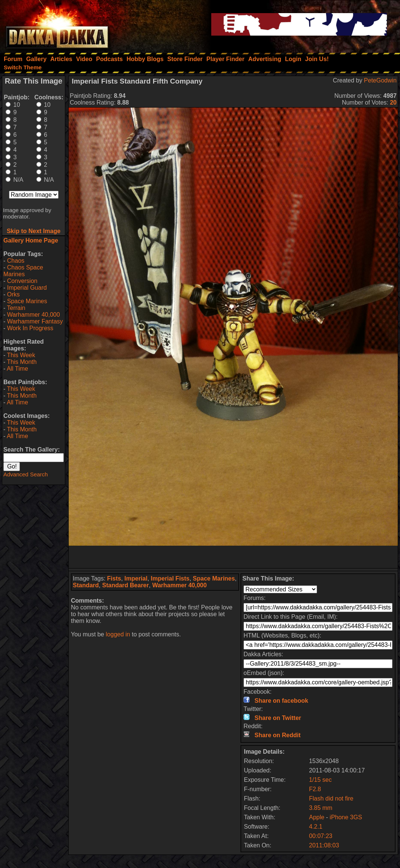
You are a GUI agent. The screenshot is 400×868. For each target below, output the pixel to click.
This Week (21, 355)
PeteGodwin (380, 80)
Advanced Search (26, 474)
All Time (17, 369)
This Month (22, 362)
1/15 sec (320, 780)
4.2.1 (316, 827)
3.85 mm (320, 808)
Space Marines (27, 301)
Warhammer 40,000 (34, 315)
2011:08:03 (324, 845)
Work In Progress (30, 328)
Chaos (16, 261)
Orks (14, 294)
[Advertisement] (233, 557)
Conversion (22, 281)
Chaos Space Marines (23, 271)
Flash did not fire (331, 798)
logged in (118, 634)
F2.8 (315, 789)
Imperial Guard (27, 288)
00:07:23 (320, 836)
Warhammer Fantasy (35, 321)
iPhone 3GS (346, 817)
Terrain (16, 308)
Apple (317, 817)
